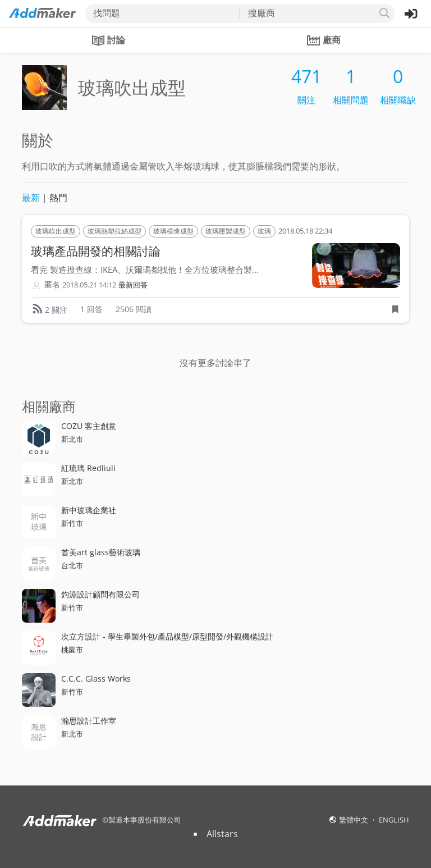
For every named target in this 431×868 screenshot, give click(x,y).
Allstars (222, 834)
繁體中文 (354, 820)
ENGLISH (394, 820)
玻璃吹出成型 (56, 231)
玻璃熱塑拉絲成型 (114, 231)
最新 (31, 198)
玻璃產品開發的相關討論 (96, 251)
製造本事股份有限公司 (145, 820)
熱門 (58, 198)
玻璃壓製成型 (226, 231)
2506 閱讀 (134, 309)
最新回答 (133, 285)
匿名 (52, 284)
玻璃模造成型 (173, 231)
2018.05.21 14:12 (89, 285)
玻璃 (264, 231)
